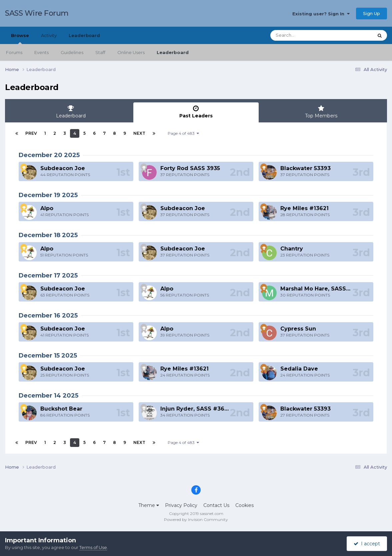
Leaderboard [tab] (71, 112)
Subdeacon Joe (63, 168)
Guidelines (72, 52)
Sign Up (371, 13)
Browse (20, 38)
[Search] (303, 35)
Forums (14, 52)
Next (139, 133)
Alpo (47, 208)
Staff (100, 52)
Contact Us (216, 505)
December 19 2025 (48, 195)
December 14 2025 (48, 396)
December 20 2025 (49, 155)
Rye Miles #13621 (304, 208)
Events (41, 52)
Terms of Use (93, 547)
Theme (149, 505)
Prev (31, 133)
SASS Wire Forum (37, 13)
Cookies (244, 505)
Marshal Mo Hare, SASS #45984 (325, 289)
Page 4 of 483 (183, 133)
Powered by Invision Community (196, 519)
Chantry (292, 249)
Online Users (131, 52)
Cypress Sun (298, 329)
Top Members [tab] (321, 112)
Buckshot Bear (61, 409)
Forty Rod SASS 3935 (190, 168)
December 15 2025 (48, 356)
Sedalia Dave (299, 369)
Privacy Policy (181, 505)
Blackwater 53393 (305, 168)
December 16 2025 (48, 316)
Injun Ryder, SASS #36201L (199, 409)
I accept (367, 544)
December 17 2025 (48, 275)
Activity (49, 35)
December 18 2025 (48, 235)
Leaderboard (173, 52)
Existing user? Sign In (321, 14)
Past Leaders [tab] (196, 112)
